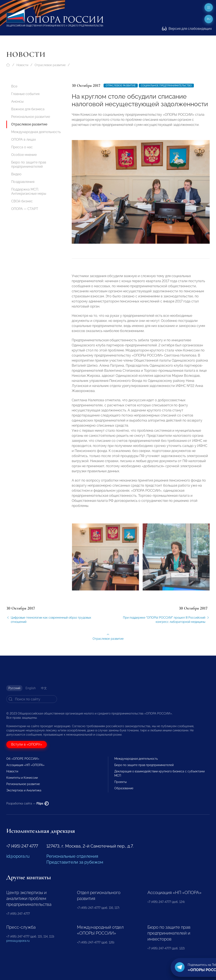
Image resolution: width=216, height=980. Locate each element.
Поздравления (23, 182)
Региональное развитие (31, 117)
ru (209, 19)
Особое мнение (24, 155)
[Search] (32, 699)
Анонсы (17, 101)
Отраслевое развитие (50, 65)
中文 (44, 688)
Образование (124, 788)
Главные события (25, 94)
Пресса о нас (22, 147)
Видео (16, 174)
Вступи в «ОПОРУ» (27, 744)
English (31, 688)
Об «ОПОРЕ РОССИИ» (23, 759)
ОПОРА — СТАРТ (25, 209)
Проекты (120, 782)
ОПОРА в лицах (24, 140)
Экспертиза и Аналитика (24, 790)
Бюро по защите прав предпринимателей (29, 164)
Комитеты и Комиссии (22, 778)
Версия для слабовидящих (187, 29)
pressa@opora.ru (18, 941)
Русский (14, 688)
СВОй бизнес (22, 201)
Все (14, 86)
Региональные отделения (72, 856)
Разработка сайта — (28, 803)
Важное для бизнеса (28, 109)
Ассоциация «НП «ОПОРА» (25, 765)
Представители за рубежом (75, 862)
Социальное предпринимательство (166, 86)
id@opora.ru (18, 856)
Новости (22, 65)
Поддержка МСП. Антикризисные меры (29, 191)
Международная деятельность (36, 132)
